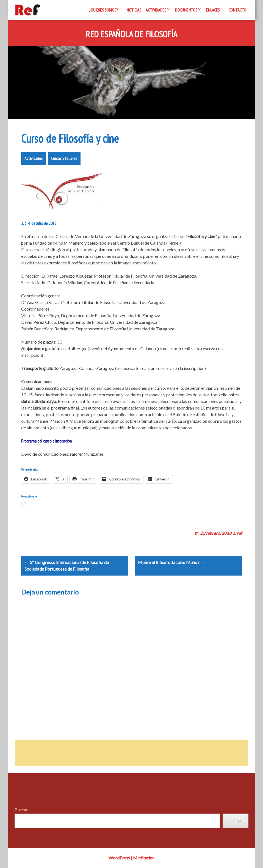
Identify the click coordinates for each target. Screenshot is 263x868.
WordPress (119, 858)
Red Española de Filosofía (131, 34)
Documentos (186, 10)
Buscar (21, 810)
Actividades (156, 10)
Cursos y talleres (64, 158)
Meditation (144, 858)
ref (239, 533)
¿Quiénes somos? (103, 10)
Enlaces (213, 10)
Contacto (237, 10)
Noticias (134, 10)
